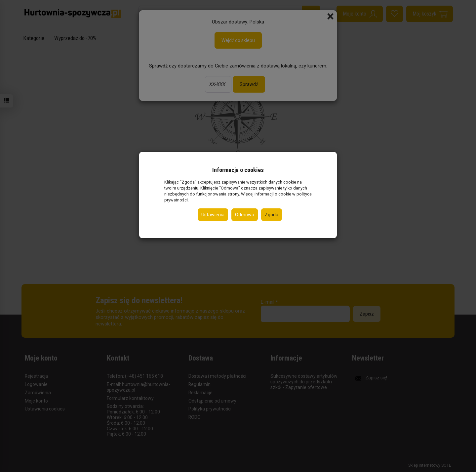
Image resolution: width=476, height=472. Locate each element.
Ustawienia (213, 215)
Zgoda (272, 215)
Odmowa (245, 215)
